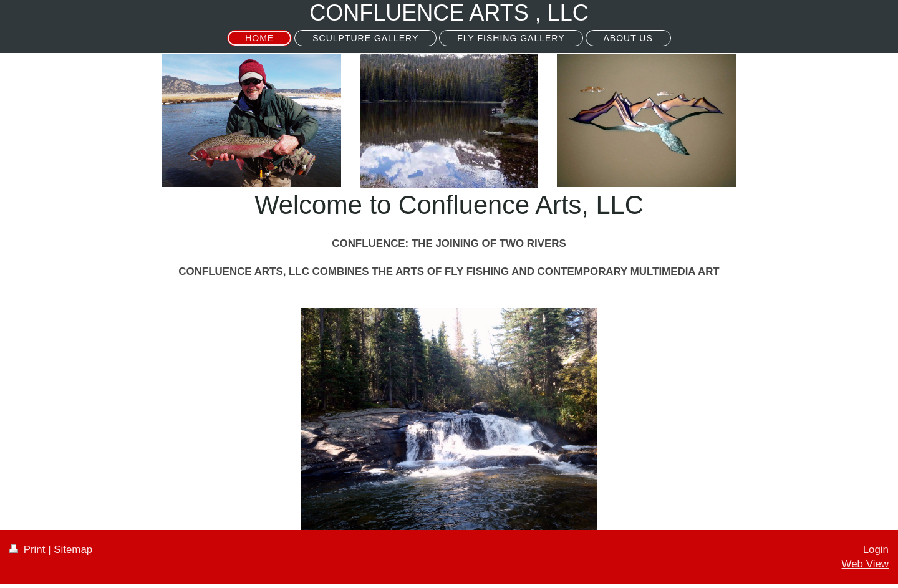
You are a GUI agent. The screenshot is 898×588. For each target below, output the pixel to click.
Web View (865, 564)
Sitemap (73, 550)
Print (29, 550)
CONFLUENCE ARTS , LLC (449, 13)
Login (876, 550)
